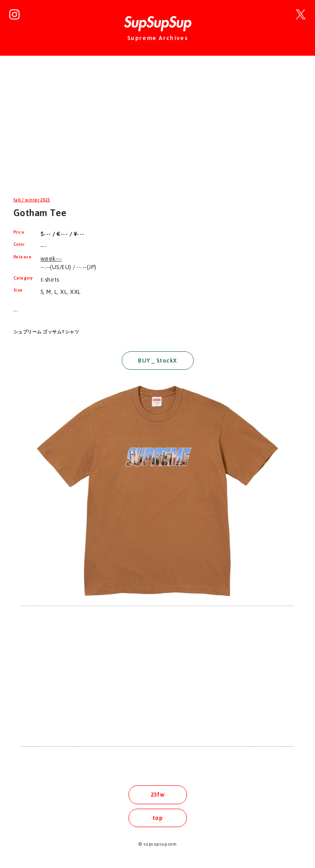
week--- (51, 259)
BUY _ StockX (157, 361)
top (157, 818)
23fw (158, 795)
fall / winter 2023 (32, 200)
